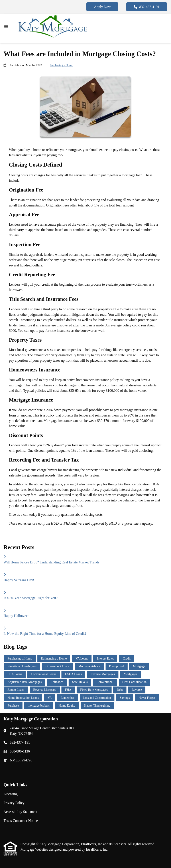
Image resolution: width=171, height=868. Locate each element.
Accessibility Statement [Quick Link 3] (20, 812)
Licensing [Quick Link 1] (11, 794)
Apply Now (102, 7)
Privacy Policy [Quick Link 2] (14, 803)
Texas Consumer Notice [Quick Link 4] (21, 821)
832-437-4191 (147, 7)
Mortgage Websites (35, 849)
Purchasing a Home (61, 65)
